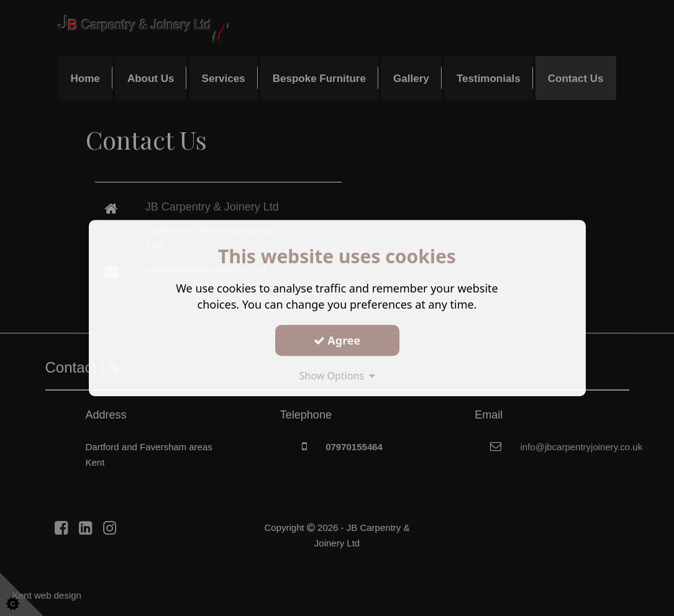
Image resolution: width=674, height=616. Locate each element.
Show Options (337, 376)
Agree (337, 340)
